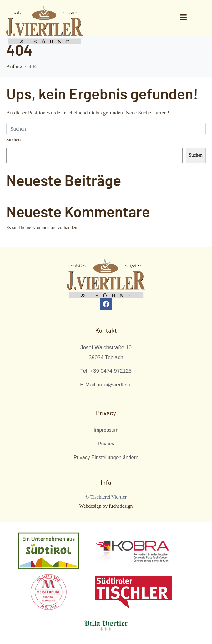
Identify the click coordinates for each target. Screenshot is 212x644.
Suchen (13, 140)
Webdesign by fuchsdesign (106, 506)
